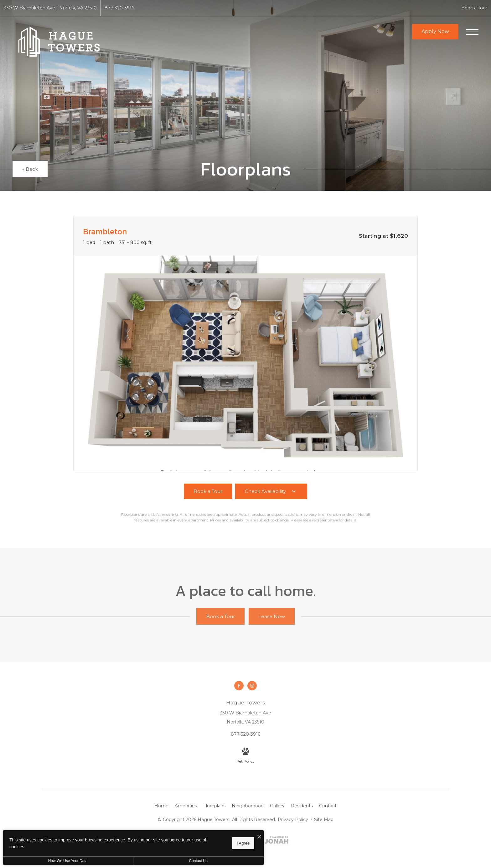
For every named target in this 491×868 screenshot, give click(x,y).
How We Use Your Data (58, 861)
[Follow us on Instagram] (252, 686)
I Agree (202, 843)
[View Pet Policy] (246, 756)
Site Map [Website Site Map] (324, 820)
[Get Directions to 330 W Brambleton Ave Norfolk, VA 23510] (50, 8)
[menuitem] (161, 806)
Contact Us (167, 861)
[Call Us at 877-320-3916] (119, 8)
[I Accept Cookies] (218, 837)
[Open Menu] (472, 32)
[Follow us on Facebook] (239, 686)
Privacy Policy (293, 820)
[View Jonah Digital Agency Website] (277, 841)
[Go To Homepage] (59, 41)
